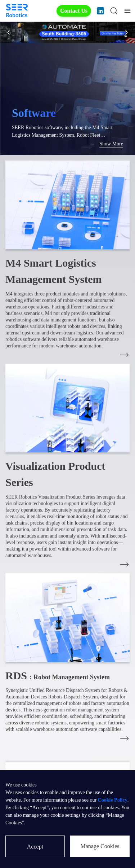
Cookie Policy (113, 800)
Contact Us (74, 11)
